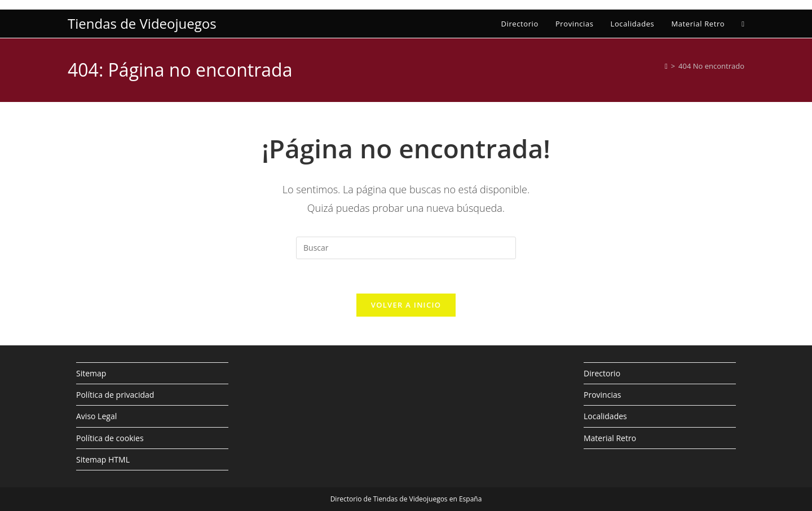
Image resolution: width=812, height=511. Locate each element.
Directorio (602, 373)
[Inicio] (666, 66)
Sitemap (91, 373)
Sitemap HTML (103, 459)
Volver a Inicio (406, 305)
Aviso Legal (96, 416)
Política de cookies (110, 438)
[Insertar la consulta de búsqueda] (406, 248)
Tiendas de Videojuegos (142, 23)
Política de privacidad (115, 395)
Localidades (605, 416)
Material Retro (610, 438)
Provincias (602, 395)
